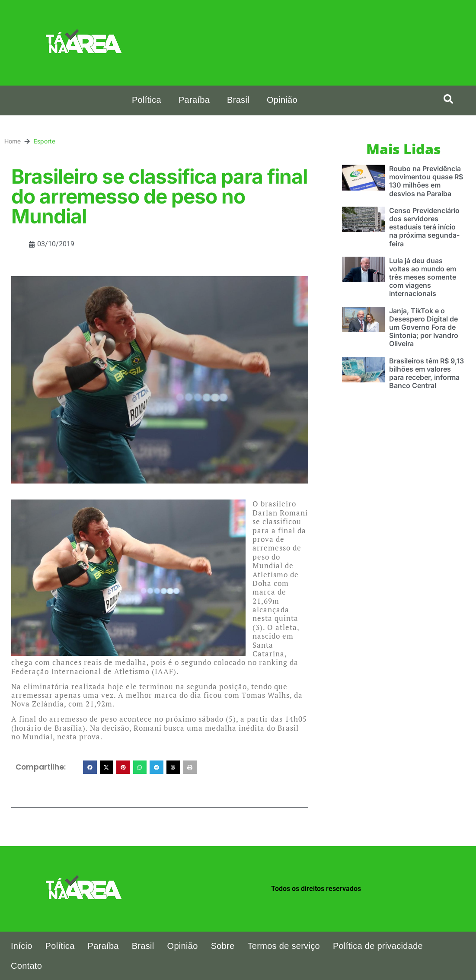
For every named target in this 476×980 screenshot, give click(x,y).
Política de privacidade (378, 946)
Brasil (238, 100)
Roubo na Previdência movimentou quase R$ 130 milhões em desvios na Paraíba (426, 181)
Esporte (15, 141)
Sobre (223, 946)
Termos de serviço (284, 946)
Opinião (282, 100)
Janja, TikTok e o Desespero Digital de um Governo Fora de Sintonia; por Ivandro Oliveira (424, 327)
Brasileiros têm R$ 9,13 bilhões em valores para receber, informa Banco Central (426, 373)
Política (147, 100)
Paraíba (194, 100)
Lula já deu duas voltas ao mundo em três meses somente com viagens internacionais (423, 277)
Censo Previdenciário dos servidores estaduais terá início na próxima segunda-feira (424, 227)
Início (22, 946)
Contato (26, 966)
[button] (448, 99)
